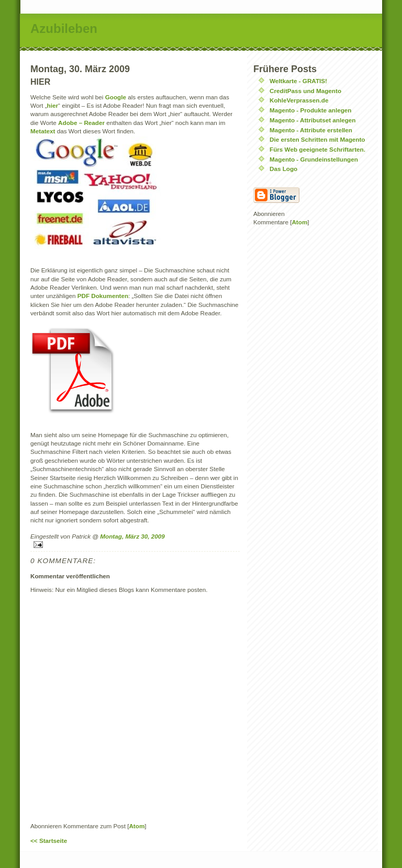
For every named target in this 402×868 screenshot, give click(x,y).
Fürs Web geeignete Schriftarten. (317, 149)
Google (117, 97)
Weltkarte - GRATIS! (298, 81)
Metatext (44, 131)
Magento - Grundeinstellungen (314, 159)
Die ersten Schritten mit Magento (317, 139)
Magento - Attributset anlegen (313, 120)
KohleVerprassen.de (299, 100)
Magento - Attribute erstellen (311, 130)
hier (53, 105)
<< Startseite (49, 841)
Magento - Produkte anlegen (311, 110)
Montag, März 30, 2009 (132, 536)
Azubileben (64, 28)
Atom (137, 826)
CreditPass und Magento (305, 91)
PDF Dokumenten (103, 296)
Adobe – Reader (81, 123)
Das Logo (283, 169)
